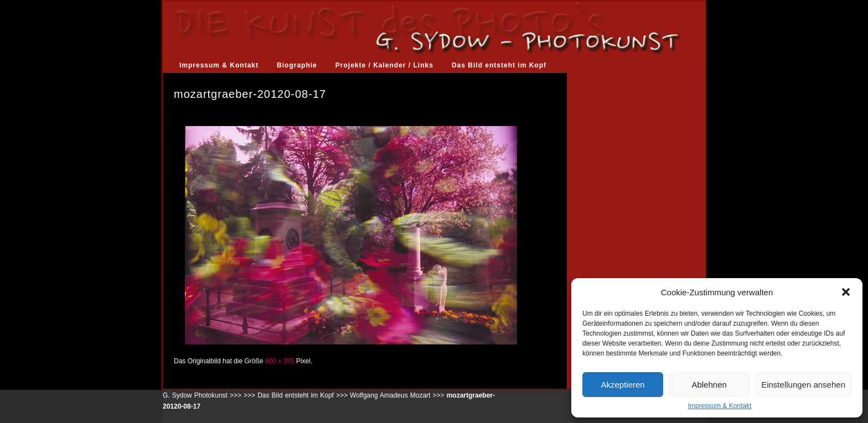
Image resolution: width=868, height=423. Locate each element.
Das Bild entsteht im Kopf (499, 65)
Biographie (297, 65)
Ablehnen (709, 385)
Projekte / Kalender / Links (384, 65)
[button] (846, 292)
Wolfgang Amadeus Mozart (390, 395)
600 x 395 (280, 361)
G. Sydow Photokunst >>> (202, 395)
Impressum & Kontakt (720, 406)
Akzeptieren (622, 385)
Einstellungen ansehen (803, 385)
